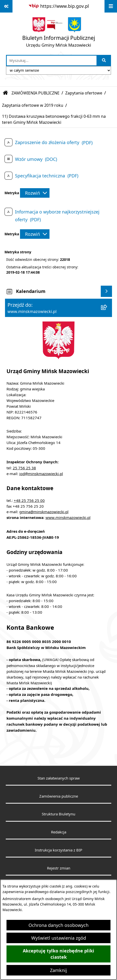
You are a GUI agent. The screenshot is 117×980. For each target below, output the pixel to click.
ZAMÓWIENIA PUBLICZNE (35, 93)
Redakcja (59, 832)
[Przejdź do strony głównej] (59, 33)
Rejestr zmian (59, 868)
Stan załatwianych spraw (59, 778)
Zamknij (58, 970)
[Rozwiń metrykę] (35, 193)
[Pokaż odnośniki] (6, 6)
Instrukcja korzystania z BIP (58, 850)
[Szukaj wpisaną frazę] (104, 61)
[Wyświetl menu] (111, 6)
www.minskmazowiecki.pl (68, 517)
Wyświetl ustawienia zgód (59, 938)
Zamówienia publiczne (59, 796)
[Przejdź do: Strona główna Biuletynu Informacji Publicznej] (5, 93)
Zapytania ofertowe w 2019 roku (33, 105)
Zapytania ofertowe (84, 93)
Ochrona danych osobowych (58, 925)
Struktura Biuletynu (58, 814)
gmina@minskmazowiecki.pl (44, 512)
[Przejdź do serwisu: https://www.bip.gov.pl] (59, 6)
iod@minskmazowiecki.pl (41, 474)
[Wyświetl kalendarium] (106, 291)
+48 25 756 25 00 (29, 500)
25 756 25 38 (24, 468)
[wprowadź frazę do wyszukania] (52, 61)
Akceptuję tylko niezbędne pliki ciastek (58, 954)
